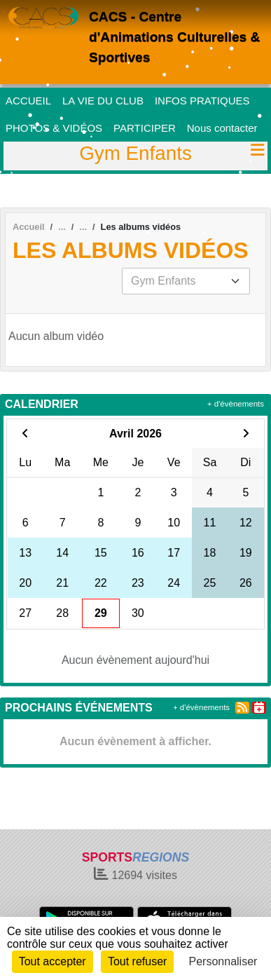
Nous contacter (222, 128)
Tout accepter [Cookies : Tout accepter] (53, 961)
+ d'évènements (236, 404)
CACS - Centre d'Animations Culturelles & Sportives (174, 37)
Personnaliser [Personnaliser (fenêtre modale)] (223, 961)
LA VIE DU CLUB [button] (103, 101)
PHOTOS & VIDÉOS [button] (54, 128)
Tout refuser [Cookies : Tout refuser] (137, 961)
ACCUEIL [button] (28, 101)
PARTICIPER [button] (145, 128)
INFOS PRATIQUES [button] (202, 101)
